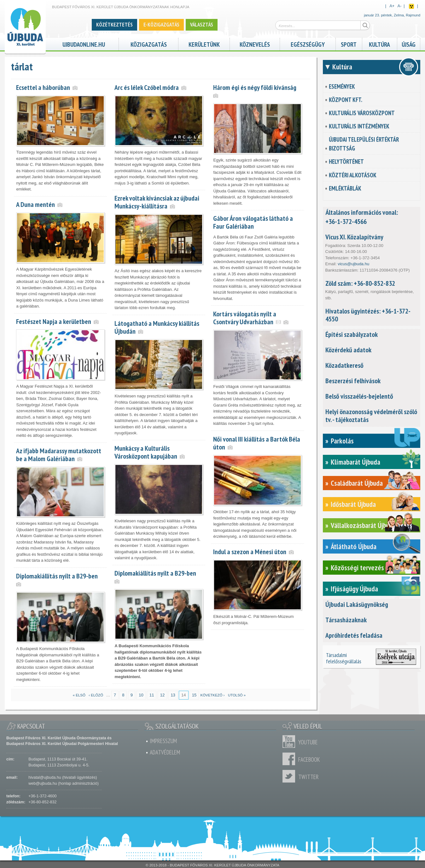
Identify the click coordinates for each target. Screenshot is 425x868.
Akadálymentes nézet (411, 6)
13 (173, 695)
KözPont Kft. (346, 100)
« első (79, 695)
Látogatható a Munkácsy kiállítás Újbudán (157, 327)
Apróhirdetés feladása (354, 635)
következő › (213, 695)
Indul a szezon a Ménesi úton (250, 552)
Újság (409, 44)
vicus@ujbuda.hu (353, 264)
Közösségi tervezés (357, 568)
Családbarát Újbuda (357, 483)
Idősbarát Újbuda (353, 504)
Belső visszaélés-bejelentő (359, 396)
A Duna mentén (35, 204)
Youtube (290, 742)
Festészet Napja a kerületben (54, 321)
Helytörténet (346, 161)
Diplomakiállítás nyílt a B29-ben (155, 573)
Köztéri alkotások (353, 175)
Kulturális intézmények (359, 126)
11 (152, 695)
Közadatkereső (344, 365)
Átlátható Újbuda (354, 546)
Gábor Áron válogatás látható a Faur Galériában (253, 222)
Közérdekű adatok (348, 350)
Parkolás (342, 441)
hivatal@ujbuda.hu (45, 777)
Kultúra (379, 44)
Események (342, 86)
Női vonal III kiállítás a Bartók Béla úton (257, 443)
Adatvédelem (165, 752)
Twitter (290, 776)
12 (162, 695)
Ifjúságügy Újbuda (354, 589)
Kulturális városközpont (362, 113)
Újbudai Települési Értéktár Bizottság (364, 144)
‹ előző (96, 695)
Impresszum (163, 741)
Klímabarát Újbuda (355, 462)
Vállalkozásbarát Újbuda (363, 525)
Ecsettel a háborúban (43, 87)
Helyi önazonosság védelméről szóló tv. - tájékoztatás (371, 416)
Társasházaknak (346, 620)
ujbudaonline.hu (84, 44)
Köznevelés (255, 44)
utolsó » (237, 695)
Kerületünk (204, 44)
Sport (349, 44)
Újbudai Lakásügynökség (357, 604)
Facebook (290, 759)
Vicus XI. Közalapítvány (354, 237)
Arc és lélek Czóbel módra (147, 87)
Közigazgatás (149, 44)
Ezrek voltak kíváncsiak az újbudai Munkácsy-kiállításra (157, 202)
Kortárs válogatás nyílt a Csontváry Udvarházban (245, 318)
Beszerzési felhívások (353, 381)
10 (141, 695)
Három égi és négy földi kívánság (255, 87)
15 (194, 695)
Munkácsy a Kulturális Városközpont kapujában (146, 452)
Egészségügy (308, 44)
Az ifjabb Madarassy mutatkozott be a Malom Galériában (59, 455)
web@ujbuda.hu (43, 783)
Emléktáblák (345, 188)
